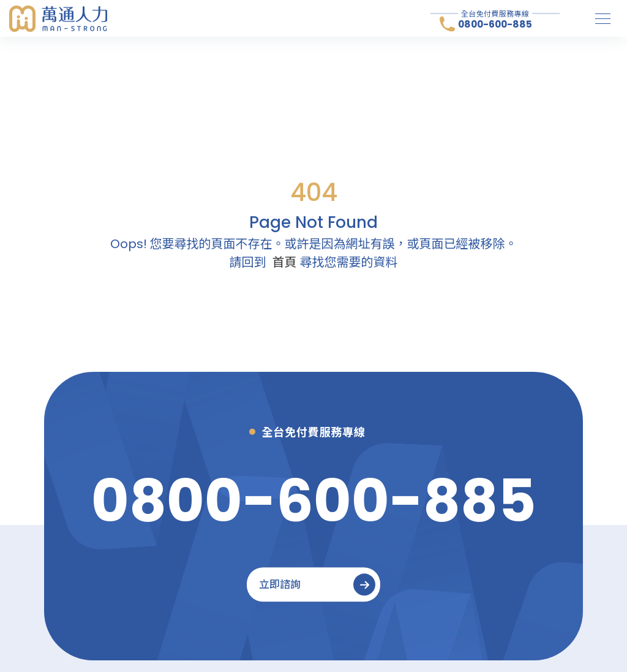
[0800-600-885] (314, 501)
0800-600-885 (495, 24)
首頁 (285, 262)
